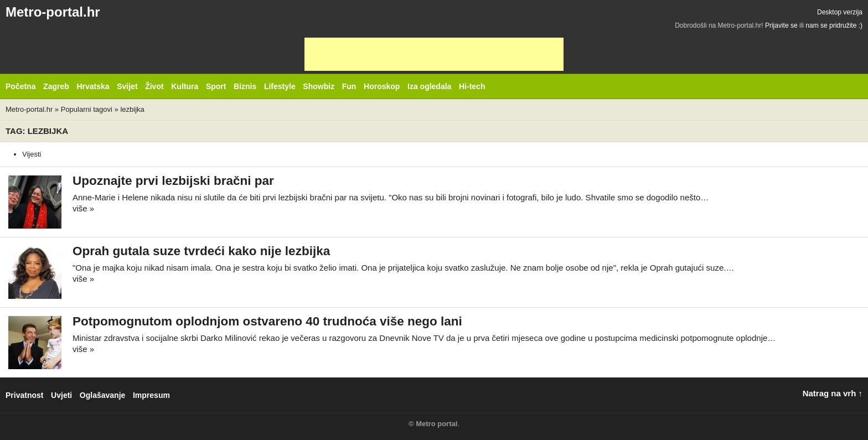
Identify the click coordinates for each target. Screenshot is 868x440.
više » (83, 208)
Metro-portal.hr (53, 12)
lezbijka (132, 109)
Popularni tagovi (87, 109)
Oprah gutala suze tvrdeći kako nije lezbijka (201, 251)
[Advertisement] (434, 54)
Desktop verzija (840, 12)
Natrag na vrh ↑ (833, 393)
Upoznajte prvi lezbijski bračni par (173, 181)
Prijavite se (781, 25)
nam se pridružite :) (834, 25)
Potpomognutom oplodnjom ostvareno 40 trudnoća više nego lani (267, 321)
